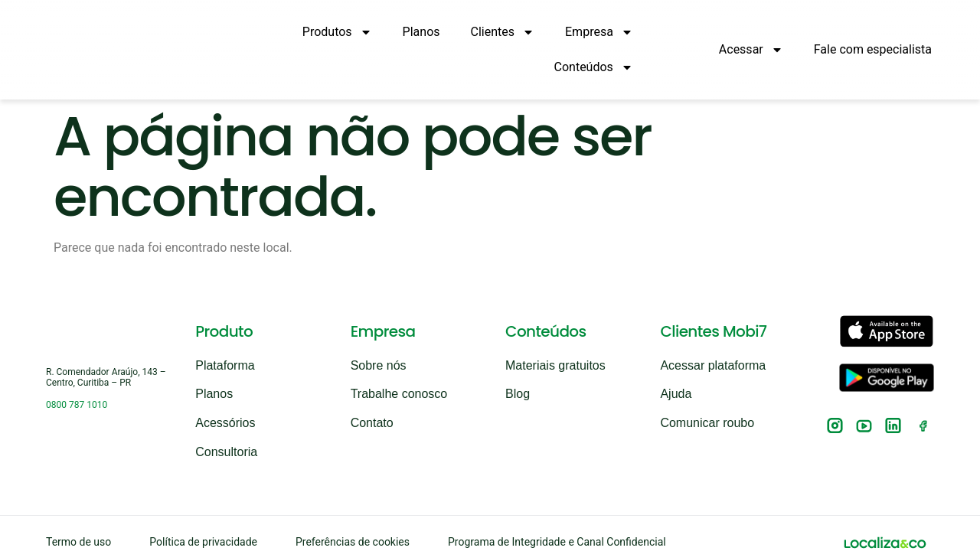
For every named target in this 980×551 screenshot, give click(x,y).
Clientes (503, 32)
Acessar (751, 50)
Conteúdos (594, 67)
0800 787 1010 (77, 382)
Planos (421, 32)
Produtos (337, 32)
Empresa (599, 32)
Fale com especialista (873, 49)
